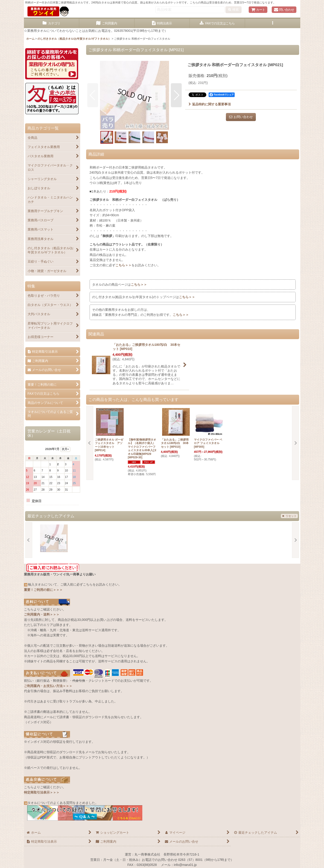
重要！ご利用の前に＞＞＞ (43, 590)
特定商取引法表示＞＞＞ (42, 792)
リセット (289, 516)
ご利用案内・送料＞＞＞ (42, 614)
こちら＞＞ (123, 265)
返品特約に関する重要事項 (210, 104)
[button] (273, 23)
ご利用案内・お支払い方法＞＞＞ (48, 686)
